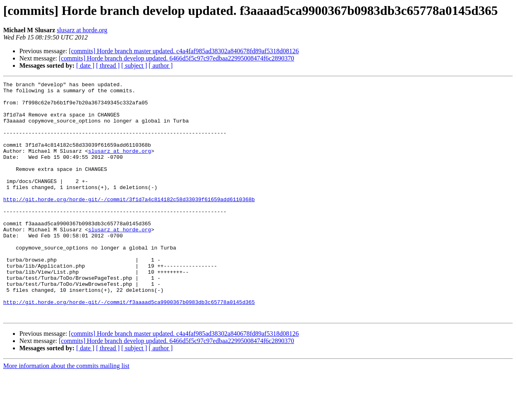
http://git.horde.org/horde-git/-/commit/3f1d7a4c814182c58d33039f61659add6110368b (129, 223)
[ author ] (161, 65)
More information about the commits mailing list (66, 413)
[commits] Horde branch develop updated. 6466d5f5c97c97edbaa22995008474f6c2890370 (177, 58)
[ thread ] (108, 65)
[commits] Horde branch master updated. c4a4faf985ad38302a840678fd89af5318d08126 (184, 51)
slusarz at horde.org (82, 30)
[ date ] (85, 65)
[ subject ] (134, 65)
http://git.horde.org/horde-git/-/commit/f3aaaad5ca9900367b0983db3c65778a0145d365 (129, 347)
